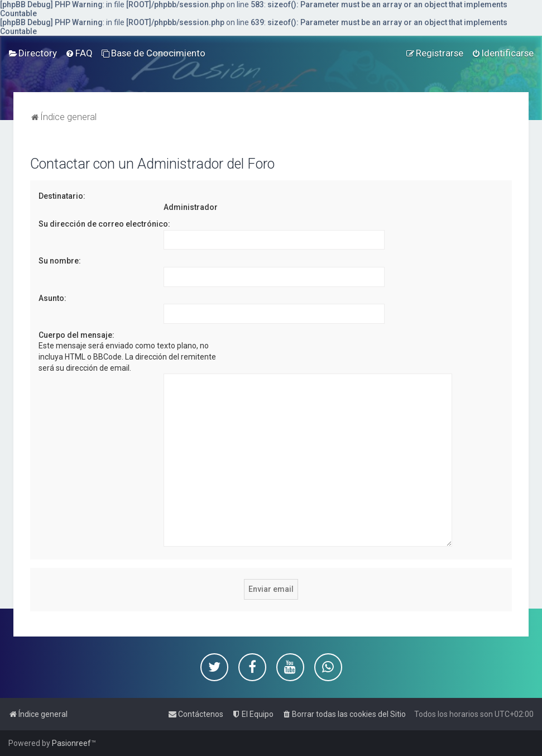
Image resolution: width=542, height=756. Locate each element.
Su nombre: (60, 261)
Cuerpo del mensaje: (76, 335)
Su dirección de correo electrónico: (104, 224)
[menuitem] (33, 53)
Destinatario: (62, 196)
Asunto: (52, 298)
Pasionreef (71, 743)
